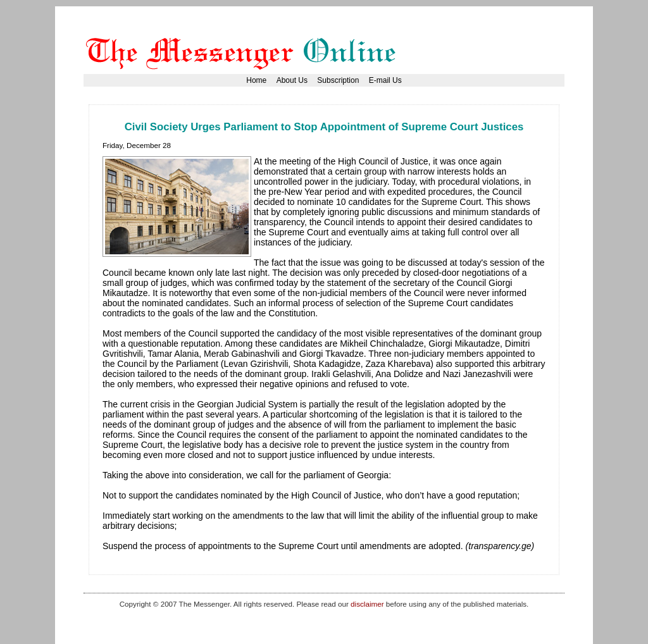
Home (256, 80)
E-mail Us (385, 80)
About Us (292, 80)
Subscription (338, 80)
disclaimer (367, 604)
